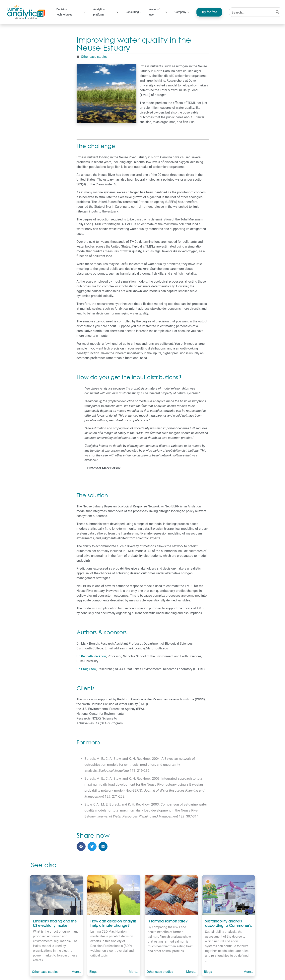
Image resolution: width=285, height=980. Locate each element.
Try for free (209, 12)
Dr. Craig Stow (86, 669)
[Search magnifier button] (277, 12)
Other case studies (94, 57)
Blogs (93, 972)
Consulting (134, 12)
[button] (81, 846)
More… (76, 972)
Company (182, 12)
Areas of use (158, 12)
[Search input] (251, 12)
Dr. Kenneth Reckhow (91, 656)
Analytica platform (106, 12)
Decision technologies (71, 12)
